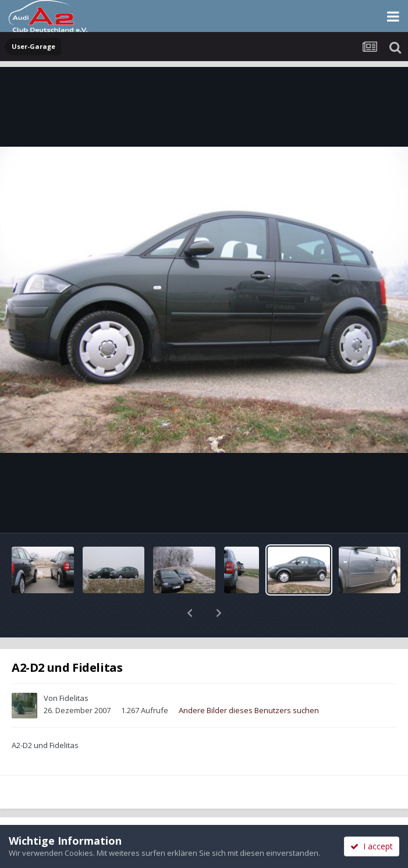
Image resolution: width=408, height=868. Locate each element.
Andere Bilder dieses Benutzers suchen (249, 680)
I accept (372, 846)
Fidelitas (74, 668)
